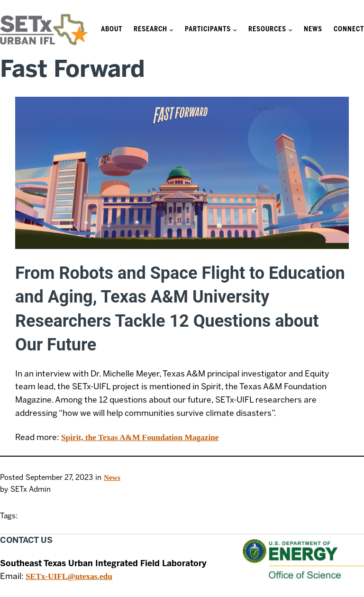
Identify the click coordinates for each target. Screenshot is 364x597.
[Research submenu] (171, 30)
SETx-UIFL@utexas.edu (69, 576)
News (112, 477)
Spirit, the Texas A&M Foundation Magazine (140, 437)
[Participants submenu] (235, 30)
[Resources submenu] (290, 30)
